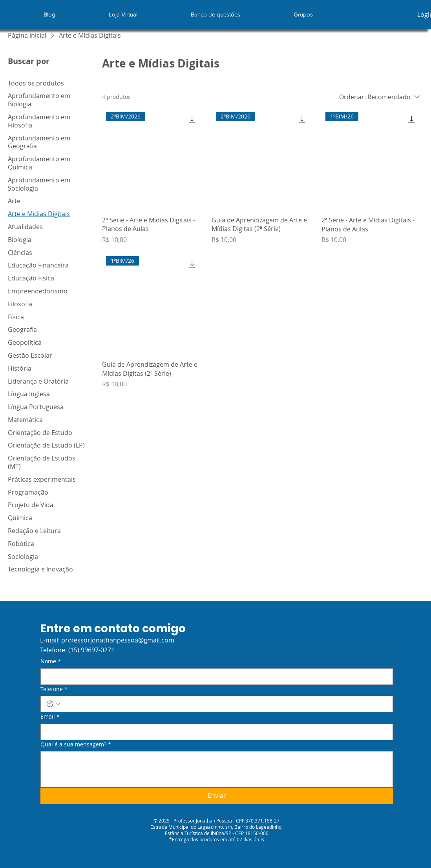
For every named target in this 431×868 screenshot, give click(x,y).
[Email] (214, 732)
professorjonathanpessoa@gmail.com (118, 640)
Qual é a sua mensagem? (76, 744)
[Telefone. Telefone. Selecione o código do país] (53, 704)
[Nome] (214, 677)
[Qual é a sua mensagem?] (217, 769)
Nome (51, 661)
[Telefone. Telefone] (225, 704)
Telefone (54, 689)
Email (50, 717)
